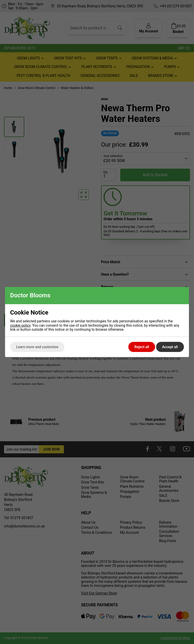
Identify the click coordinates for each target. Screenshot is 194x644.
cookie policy (20, 325)
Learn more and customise (37, 347)
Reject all (142, 347)
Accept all (170, 347)
